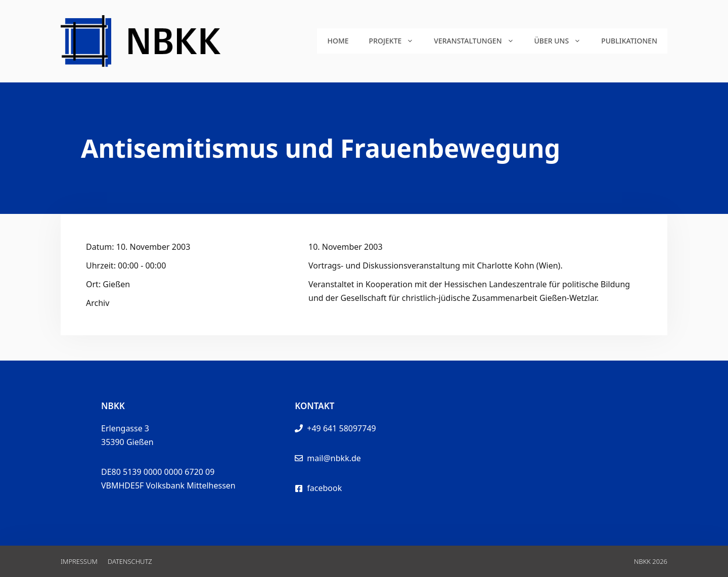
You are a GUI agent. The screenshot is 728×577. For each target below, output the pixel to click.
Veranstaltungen (479, 41)
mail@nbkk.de (334, 458)
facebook (324, 488)
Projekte (397, 41)
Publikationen (629, 41)
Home (338, 41)
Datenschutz (130, 561)
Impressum (79, 561)
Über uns (563, 41)
